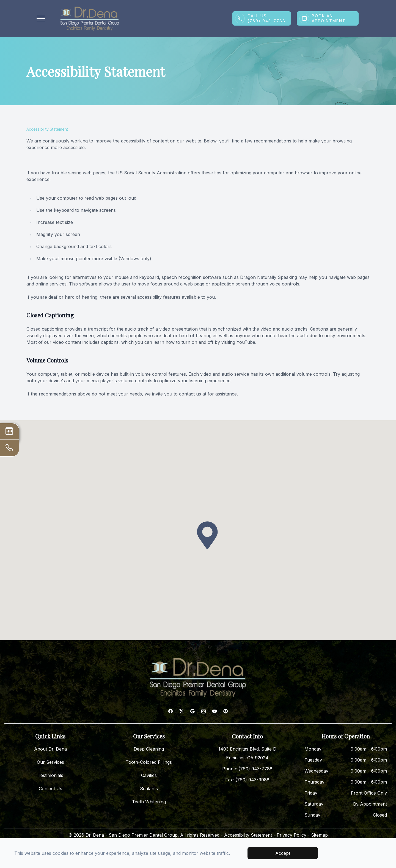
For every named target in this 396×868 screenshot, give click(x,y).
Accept (283, 853)
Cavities (149, 775)
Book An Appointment (329, 18)
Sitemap (319, 835)
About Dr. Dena (50, 749)
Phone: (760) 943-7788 (247, 769)
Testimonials (50, 775)
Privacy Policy (291, 835)
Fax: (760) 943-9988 (247, 780)
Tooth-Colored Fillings (149, 762)
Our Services (50, 762)
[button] (41, 18)
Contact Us (50, 789)
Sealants (149, 789)
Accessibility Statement (248, 835)
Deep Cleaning (149, 749)
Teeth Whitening (149, 802)
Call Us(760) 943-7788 (266, 18)
